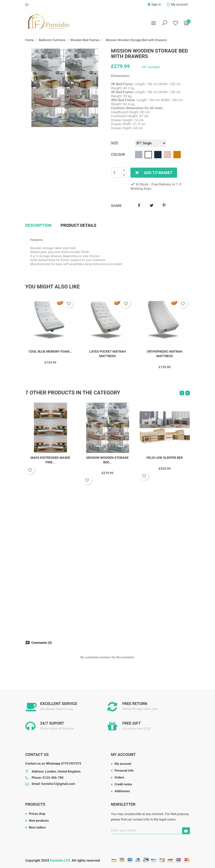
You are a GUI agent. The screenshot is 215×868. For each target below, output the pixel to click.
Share (139, 206)
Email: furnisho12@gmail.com (53, 784)
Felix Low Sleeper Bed (165, 458)
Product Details (78, 226)
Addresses (122, 791)
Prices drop (37, 814)
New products (39, 821)
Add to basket (154, 173)
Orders (119, 778)
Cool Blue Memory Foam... (50, 352)
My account (123, 755)
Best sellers (37, 828)
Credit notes (123, 784)
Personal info (124, 771)
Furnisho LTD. (60, 860)
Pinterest (164, 206)
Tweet (151, 206)
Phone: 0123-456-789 (48, 778)
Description (38, 226)
